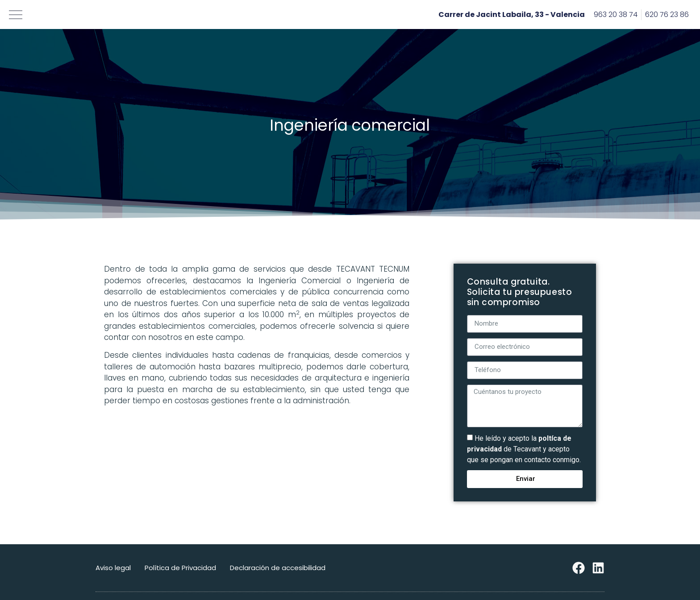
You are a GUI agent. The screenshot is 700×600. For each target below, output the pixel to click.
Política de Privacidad (180, 568)
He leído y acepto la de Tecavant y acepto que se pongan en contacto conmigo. (524, 449)
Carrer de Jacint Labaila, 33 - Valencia (512, 14)
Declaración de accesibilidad (278, 568)
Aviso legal (113, 568)
